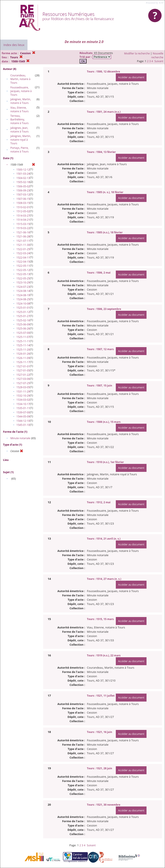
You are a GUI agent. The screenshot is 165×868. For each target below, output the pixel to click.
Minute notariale (20, 438)
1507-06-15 (23, 199)
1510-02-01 (23, 207)
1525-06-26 (23, 329)
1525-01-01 (23, 308)
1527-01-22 (23, 375)
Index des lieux (14, 45)
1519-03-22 (23, 228)
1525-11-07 (23, 337)
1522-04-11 (23, 258)
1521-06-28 (23, 236)
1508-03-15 (23, 203)
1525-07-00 (23, 333)
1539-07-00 (23, 412)
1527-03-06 (23, 379)
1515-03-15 (23, 224)
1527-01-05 (23, 370)
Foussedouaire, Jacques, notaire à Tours (21, 91)
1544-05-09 (23, 416)
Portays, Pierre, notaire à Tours (19, 150)
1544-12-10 (23, 421)
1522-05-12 (23, 270)
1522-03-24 (23, 253)
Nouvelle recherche (157, 55)
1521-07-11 (23, 241)
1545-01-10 (23, 425)
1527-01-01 (23, 366)
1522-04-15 (23, 262)
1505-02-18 (23, 182)
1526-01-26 (23, 354)
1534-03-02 (23, 400)
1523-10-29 (23, 282)
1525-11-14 (23, 345)
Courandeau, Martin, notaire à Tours (20, 79)
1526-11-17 (23, 362)
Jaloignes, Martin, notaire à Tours (21, 101)
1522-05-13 (23, 274)
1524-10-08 (23, 304)
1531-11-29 (23, 392)
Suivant (159, 61)
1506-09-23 (23, 190)
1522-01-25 (23, 249)
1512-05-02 (23, 211)
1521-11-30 (23, 245)
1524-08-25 (23, 299)
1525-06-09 (23, 324)
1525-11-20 (23, 350)
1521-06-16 (23, 232)
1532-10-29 (23, 396)
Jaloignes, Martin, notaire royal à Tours (21, 140)
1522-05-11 (23, 266)
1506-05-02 (23, 186)
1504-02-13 (23, 178)
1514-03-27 (23, 216)
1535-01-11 (23, 408)
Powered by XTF (155, 3)
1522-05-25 (23, 278)
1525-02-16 (23, 320)
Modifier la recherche (137, 53)
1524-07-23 (23, 287)
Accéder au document (131, 77)
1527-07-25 (23, 383)
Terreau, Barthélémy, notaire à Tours (19, 119)
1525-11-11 (23, 341)
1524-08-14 (23, 291)
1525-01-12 (23, 312)
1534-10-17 (23, 404)
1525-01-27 (23, 316)
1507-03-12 (23, 195)
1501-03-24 (23, 174)
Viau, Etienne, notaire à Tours (19, 109)
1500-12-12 (23, 170)
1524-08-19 (23, 295)
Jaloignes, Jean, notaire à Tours (19, 130)
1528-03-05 (23, 387)
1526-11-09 (23, 358)
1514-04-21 (23, 220)
